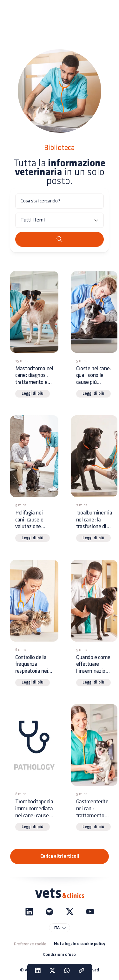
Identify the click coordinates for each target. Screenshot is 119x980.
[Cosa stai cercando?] (60, 201)
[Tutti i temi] (60, 220)
